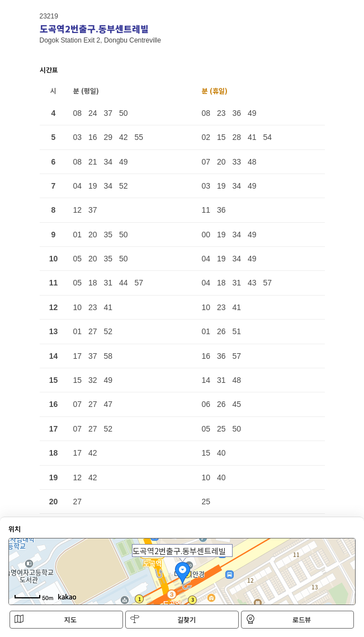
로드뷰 (279, 619)
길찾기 (163, 619)
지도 (46, 619)
